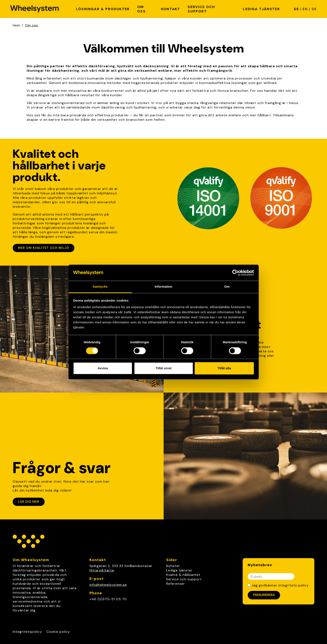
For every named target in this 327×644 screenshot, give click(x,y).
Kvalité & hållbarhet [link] (183, 575)
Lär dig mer (29, 502)
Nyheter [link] (173, 566)
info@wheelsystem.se (108, 585)
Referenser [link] (176, 584)
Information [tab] (164, 287)
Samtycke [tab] (100, 287)
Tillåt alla (224, 368)
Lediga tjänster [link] (179, 570)
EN (305, 9)
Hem (16, 25)
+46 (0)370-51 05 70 (108, 599)
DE (314, 9)
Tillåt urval (163, 368)
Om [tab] (227, 287)
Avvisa (103, 368)
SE (296, 9)
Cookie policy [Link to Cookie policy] (58, 632)
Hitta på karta (102, 570)
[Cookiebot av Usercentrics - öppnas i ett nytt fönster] (235, 273)
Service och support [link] (184, 579)
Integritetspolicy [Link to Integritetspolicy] (27, 632)
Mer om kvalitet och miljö (44, 248)
